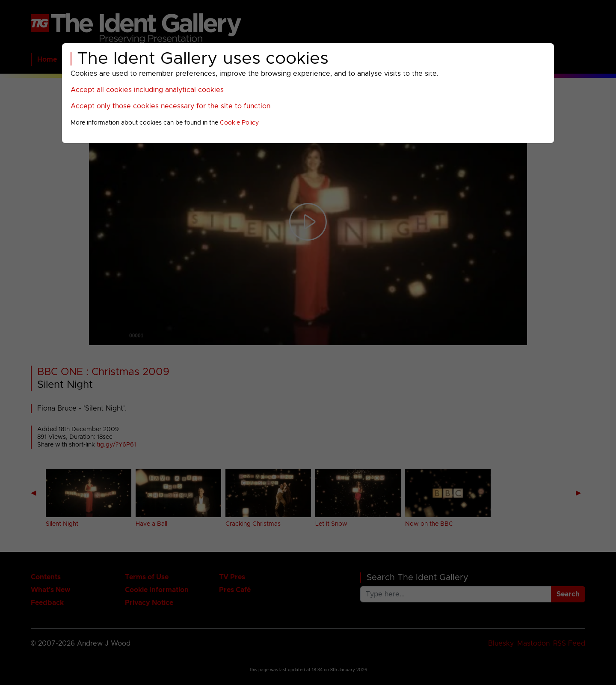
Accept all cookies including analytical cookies (147, 90)
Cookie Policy (239, 123)
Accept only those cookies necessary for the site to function (170, 106)
